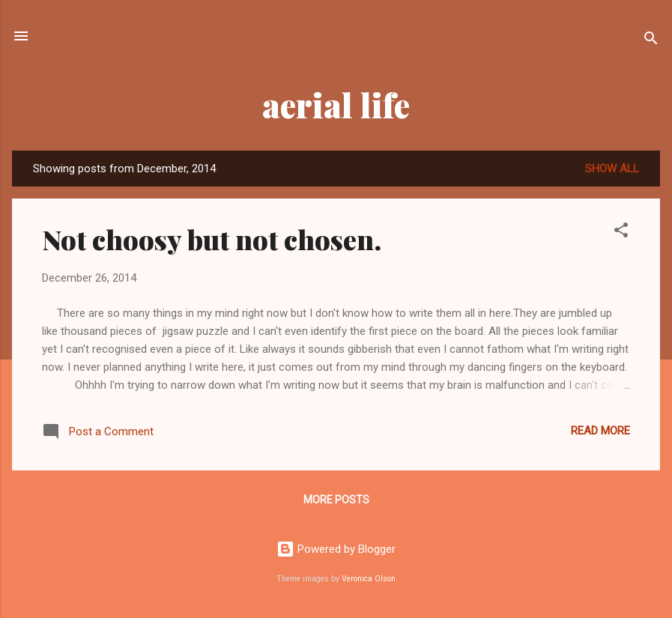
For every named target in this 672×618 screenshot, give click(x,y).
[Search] (651, 41)
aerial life (336, 104)
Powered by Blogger (336, 549)
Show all (612, 169)
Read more (600, 431)
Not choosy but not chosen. (212, 239)
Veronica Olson (369, 579)
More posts (336, 500)
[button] (621, 233)
